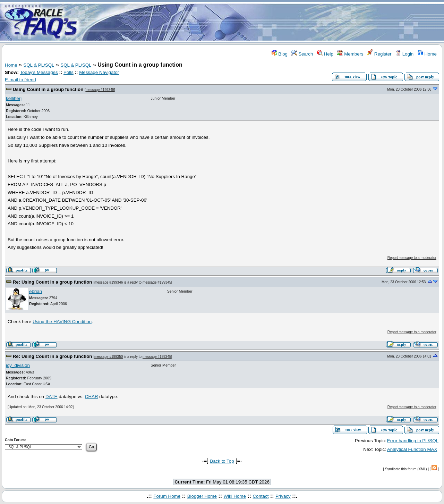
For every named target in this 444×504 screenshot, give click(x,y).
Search (302, 54)
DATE (52, 397)
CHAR (92, 397)
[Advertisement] (263, 22)
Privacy (283, 496)
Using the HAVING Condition (62, 322)
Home (427, 54)
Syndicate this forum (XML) (406, 469)
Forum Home (167, 496)
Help (325, 54)
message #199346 (109, 282)
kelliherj (14, 98)
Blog (280, 54)
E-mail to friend (20, 80)
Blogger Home (202, 496)
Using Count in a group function (48, 89)
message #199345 (100, 90)
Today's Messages (39, 72)
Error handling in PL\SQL (413, 441)
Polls (69, 72)
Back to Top (222, 461)
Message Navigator (99, 72)
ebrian (36, 291)
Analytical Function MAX (412, 449)
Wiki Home (234, 496)
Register (379, 54)
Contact (261, 496)
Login (404, 54)
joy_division (18, 365)
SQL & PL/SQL (39, 65)
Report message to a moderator (412, 258)
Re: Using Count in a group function (53, 282)
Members (350, 54)
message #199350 (109, 357)
